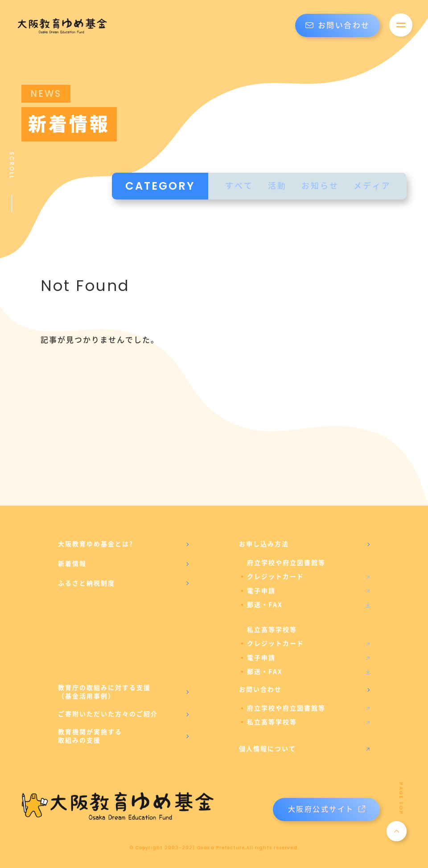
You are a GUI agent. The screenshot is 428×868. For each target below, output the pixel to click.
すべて (239, 186)
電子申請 (261, 591)
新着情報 (72, 564)
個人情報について (267, 749)
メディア (372, 186)
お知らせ (320, 186)
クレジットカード (276, 577)
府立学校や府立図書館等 (286, 708)
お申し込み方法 (264, 544)
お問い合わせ (338, 25)
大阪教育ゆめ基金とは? (96, 544)
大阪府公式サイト (327, 809)
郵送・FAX (265, 605)
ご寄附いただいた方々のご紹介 (108, 714)
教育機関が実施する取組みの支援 (90, 736)
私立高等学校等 (272, 722)
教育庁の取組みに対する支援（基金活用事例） (104, 692)
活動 (277, 186)
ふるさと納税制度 (86, 583)
